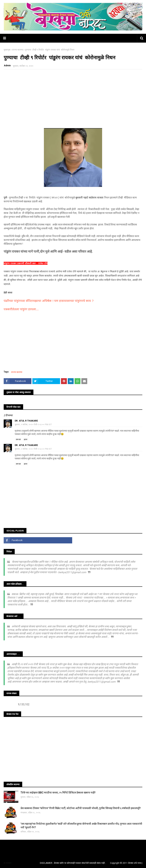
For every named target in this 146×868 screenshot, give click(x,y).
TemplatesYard (8, 863)
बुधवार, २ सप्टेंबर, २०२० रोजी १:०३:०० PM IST (33, 425)
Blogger (11, 863)
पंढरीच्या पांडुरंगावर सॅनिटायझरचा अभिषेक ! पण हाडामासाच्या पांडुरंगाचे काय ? (49, 301)
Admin (7, 66)
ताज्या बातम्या (18, 50)
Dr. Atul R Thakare (26, 421)
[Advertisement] (73, 99)
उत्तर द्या (18, 439)
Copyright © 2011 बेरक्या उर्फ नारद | (126, 863)
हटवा (26, 439)
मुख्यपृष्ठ (7, 50)
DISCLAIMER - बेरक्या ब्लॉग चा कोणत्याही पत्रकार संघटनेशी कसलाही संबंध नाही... (73, 863)
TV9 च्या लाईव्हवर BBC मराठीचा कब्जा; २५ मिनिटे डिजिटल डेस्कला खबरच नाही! (58, 793)
